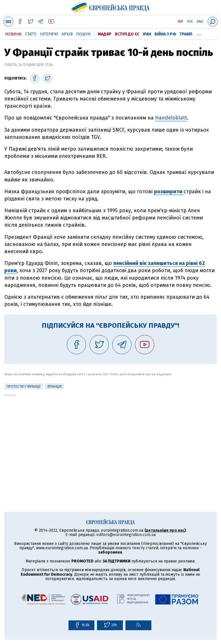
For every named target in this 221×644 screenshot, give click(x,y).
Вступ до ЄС (127, 34)
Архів (67, 34)
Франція (54, 387)
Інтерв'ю (49, 34)
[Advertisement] (110, 437)
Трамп (186, 34)
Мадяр (105, 34)
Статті (31, 34)
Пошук (83, 34)
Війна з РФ (165, 34)
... (199, 33)
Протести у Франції (24, 387)
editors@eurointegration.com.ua (126, 535)
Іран (147, 34)
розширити (169, 192)
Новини (13, 34)
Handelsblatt (171, 118)
